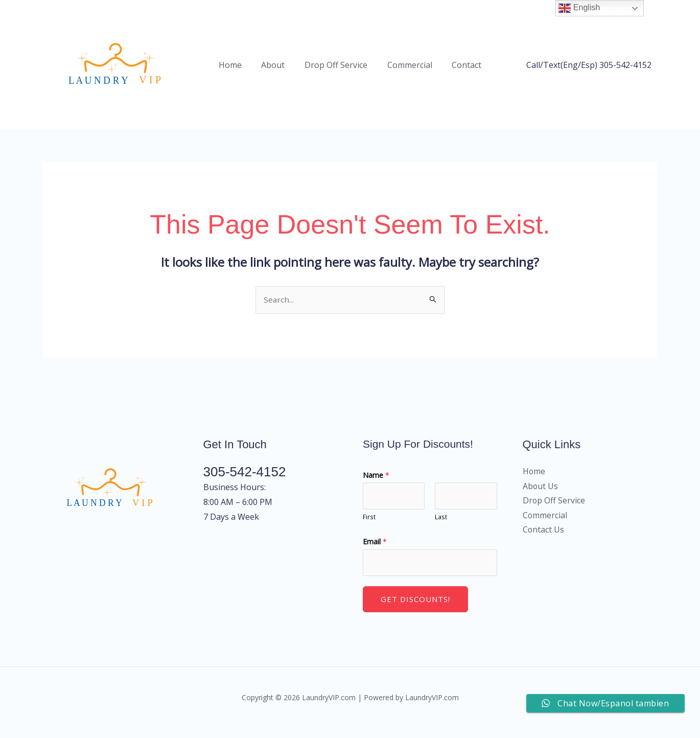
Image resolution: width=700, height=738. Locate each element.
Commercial (406, 68)
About (276, 68)
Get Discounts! (415, 609)
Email (375, 550)
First (369, 525)
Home (237, 68)
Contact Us (544, 538)
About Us (541, 493)
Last (441, 525)
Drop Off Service (336, 68)
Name (376, 482)
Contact (460, 68)
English (579, 8)
